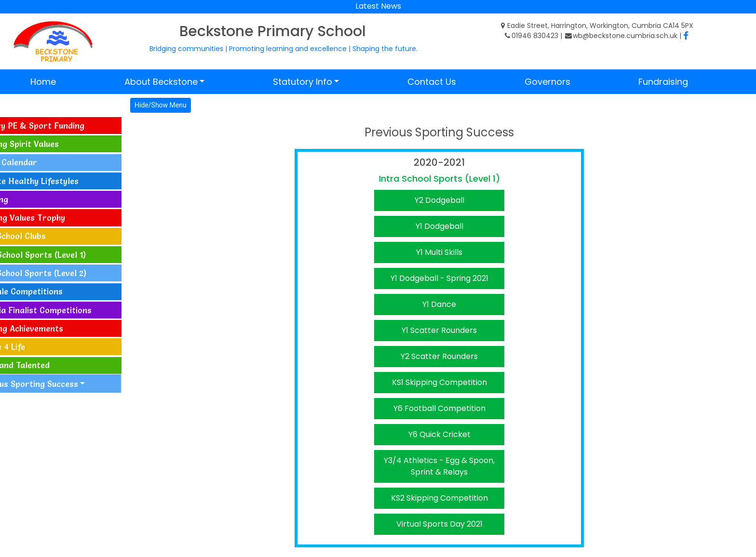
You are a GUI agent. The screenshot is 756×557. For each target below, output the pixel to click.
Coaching (22, 199)
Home (43, 82)
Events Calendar (37, 162)
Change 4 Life (31, 347)
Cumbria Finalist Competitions (64, 310)
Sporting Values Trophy (51, 218)
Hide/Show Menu (192, 105)
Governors (547, 82)
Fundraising (663, 82)
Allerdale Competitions (50, 291)
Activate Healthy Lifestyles (58, 181)
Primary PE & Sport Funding (61, 126)
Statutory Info (303, 82)
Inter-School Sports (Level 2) (61, 273)
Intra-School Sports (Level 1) (61, 255)
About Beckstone (161, 82)
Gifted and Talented (43, 365)
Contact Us (432, 82)
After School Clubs (41, 236)
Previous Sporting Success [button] (58, 384)
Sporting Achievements (50, 328)
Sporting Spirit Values (48, 144)
